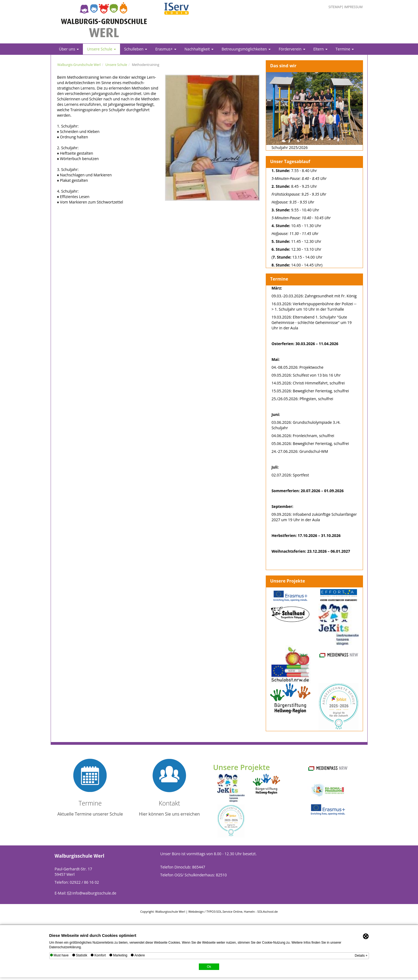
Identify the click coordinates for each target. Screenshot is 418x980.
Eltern (320, 49)
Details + (361, 956)
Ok (209, 967)
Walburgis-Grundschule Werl (79, 65)
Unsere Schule (101, 49)
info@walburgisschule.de (94, 893)
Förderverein (292, 49)
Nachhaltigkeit (199, 49)
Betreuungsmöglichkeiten (246, 49)
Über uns (69, 49)
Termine (345, 49)
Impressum (353, 7)
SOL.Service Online (229, 911)
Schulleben (136, 49)
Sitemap (335, 7)
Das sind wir (283, 66)
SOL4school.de (268, 911)
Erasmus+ (166, 49)
